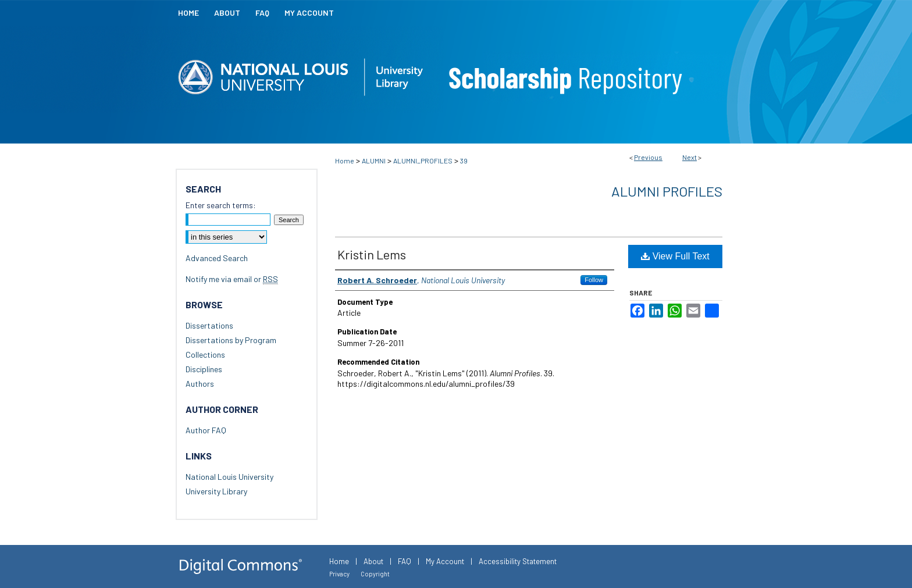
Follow (594, 280)
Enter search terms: (221, 205)
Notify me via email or (232, 279)
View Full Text (675, 256)
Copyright (375, 574)
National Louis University (229, 477)
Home (345, 161)
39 (464, 161)
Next (690, 157)
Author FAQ (206, 430)
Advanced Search (217, 258)
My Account (445, 561)
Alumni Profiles (667, 191)
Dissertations (209, 325)
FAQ (405, 561)
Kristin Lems (372, 254)
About (373, 561)
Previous (648, 157)
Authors (200, 384)
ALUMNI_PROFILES (423, 161)
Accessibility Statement (518, 561)
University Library (216, 491)
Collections (205, 354)
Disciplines (204, 369)
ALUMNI (374, 161)
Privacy (339, 574)
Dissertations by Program (231, 340)
